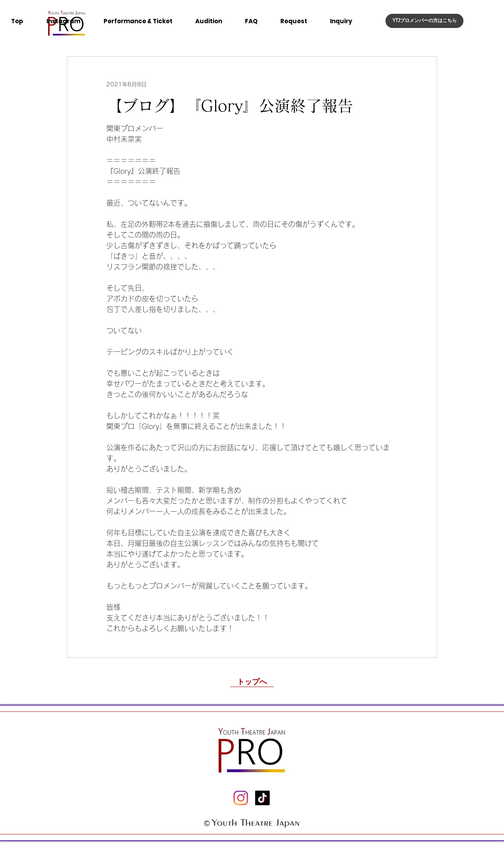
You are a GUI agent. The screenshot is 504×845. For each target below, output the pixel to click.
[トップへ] (252, 681)
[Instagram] (241, 798)
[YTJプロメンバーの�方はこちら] (424, 21)
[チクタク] (262, 798)
